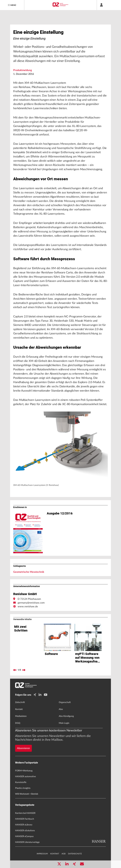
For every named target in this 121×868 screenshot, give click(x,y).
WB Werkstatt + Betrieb (27, 794)
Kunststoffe (21, 782)
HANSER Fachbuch (25, 819)
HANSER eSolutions (25, 831)
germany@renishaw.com (31, 603)
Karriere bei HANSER (25, 813)
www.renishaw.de (28, 607)
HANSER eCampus (24, 836)
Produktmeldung (23, 70)
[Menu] (12, 5)
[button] (60, 447)
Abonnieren (23, 748)
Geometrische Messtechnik (29, 572)
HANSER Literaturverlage (27, 842)
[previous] (15, 670)
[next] (24, 670)
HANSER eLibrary (24, 825)
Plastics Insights (23, 788)
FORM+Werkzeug (24, 771)
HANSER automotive (25, 777)
